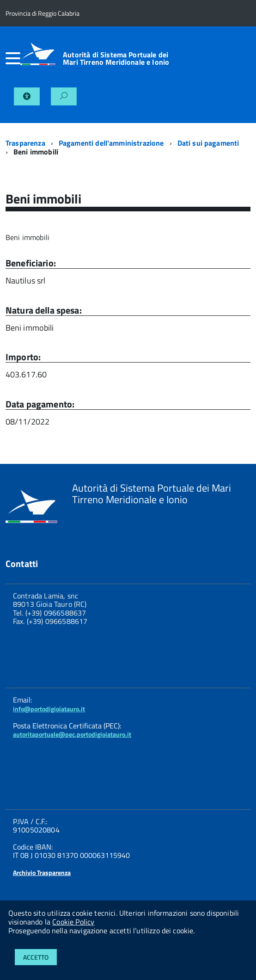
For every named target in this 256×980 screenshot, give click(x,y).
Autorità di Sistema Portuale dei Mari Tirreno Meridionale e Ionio (116, 58)
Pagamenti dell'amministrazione (111, 143)
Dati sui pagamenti (208, 143)
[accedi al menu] (13, 58)
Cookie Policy (73, 922)
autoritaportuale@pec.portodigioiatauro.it (72, 734)
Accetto (36, 957)
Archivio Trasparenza (42, 872)
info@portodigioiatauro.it (49, 709)
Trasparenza (25, 143)
